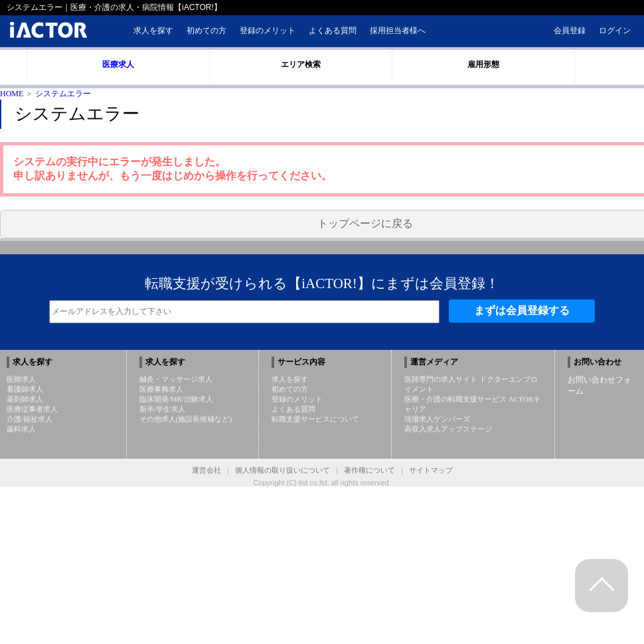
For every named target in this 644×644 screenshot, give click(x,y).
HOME (12, 94)
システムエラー (63, 94)
